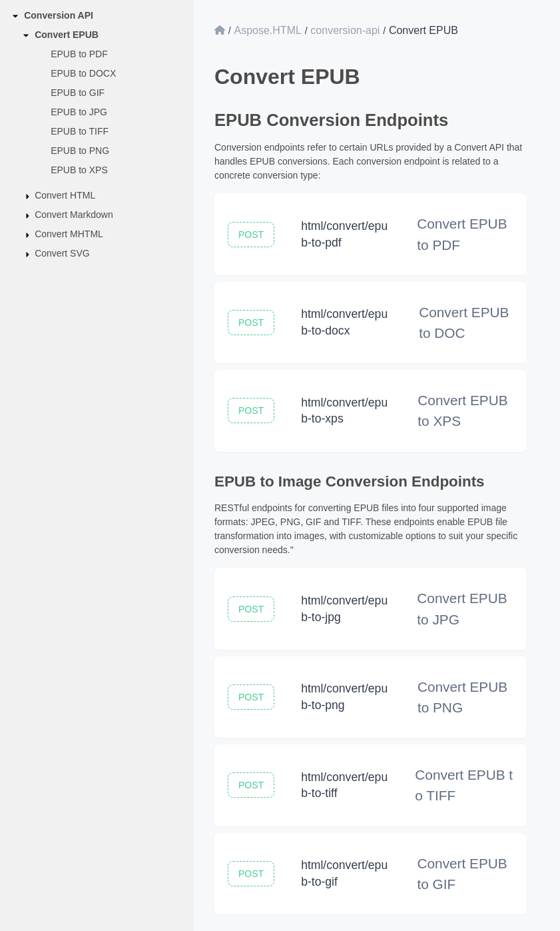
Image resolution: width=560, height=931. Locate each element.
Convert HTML (65, 195)
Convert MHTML (69, 234)
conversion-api (345, 30)
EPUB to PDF (79, 54)
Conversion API (59, 15)
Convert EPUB (67, 35)
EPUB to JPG (79, 112)
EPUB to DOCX (83, 73)
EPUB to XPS (79, 170)
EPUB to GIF (78, 93)
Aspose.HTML (267, 30)
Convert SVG (62, 253)
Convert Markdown (74, 215)
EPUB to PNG (80, 151)
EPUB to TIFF (80, 131)
